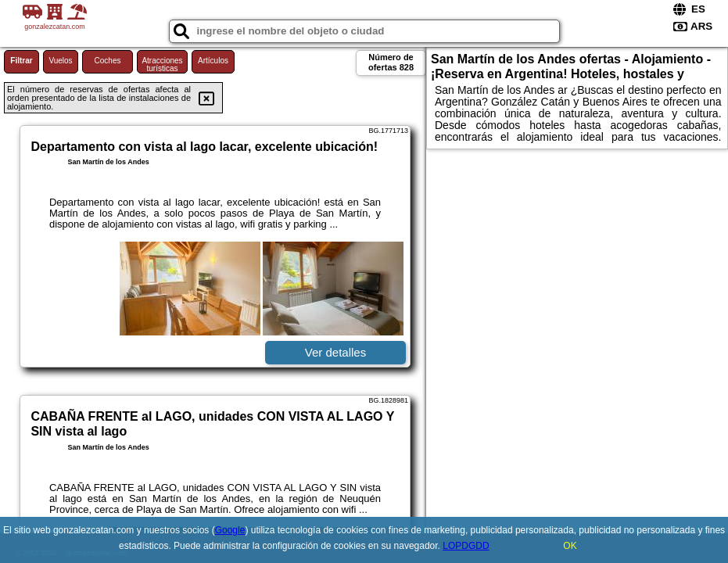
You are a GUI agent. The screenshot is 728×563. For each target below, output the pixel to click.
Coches (108, 61)
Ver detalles (335, 352)
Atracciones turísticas (162, 65)
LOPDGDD (466, 546)
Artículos (213, 61)
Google (230, 530)
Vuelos (60, 61)
